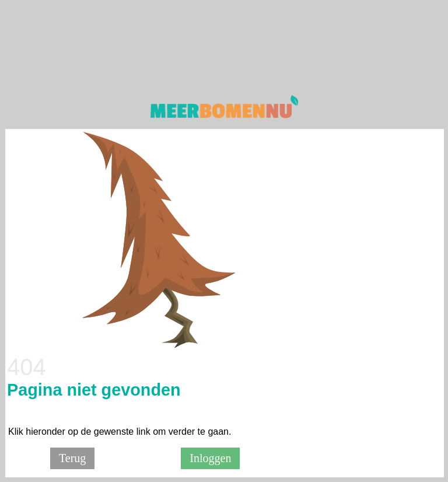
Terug (72, 458)
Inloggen (210, 458)
